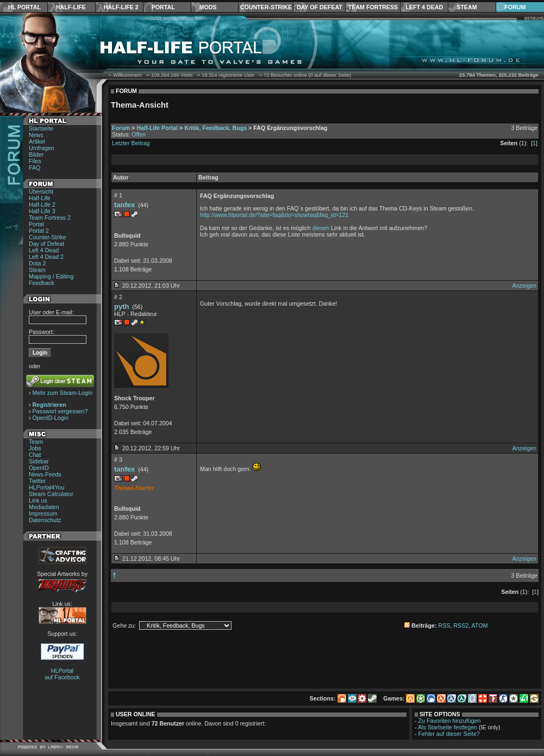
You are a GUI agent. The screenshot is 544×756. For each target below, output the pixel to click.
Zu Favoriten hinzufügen (450, 721)
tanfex (124, 205)
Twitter (37, 481)
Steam (467, 7)
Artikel (37, 141)
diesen (321, 228)
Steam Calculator (51, 494)
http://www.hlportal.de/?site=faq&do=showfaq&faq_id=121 (274, 215)
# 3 (118, 460)
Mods (208, 7)
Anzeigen (524, 286)
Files (35, 161)
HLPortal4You (46, 487)
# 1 (118, 195)
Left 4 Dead (424, 7)
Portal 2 (39, 231)
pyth (121, 306)
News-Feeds (45, 474)
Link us (38, 500)
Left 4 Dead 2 (46, 257)
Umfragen (42, 148)
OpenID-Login (51, 418)
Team (36, 442)
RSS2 (461, 625)
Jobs (35, 448)
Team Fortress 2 (50, 218)
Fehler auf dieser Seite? (449, 734)
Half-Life (71, 7)
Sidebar (39, 461)
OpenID (39, 468)
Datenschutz (45, 520)
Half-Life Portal (157, 128)
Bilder (36, 154)
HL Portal (24, 7)
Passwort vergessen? (60, 411)
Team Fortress (373, 7)
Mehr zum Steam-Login (63, 393)
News (36, 135)
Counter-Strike (266, 7)
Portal (163, 7)
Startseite (41, 128)
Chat (35, 455)
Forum (515, 7)
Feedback (42, 283)
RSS (445, 625)
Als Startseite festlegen (448, 727)
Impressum (43, 513)
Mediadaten (44, 507)
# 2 (118, 297)
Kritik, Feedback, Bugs (215, 128)
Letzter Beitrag (131, 143)
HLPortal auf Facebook (62, 674)
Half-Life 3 (42, 211)
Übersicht (41, 191)
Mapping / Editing (51, 276)
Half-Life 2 (121, 7)
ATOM (480, 625)
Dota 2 (37, 263)
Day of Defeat (320, 7)
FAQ (35, 168)
